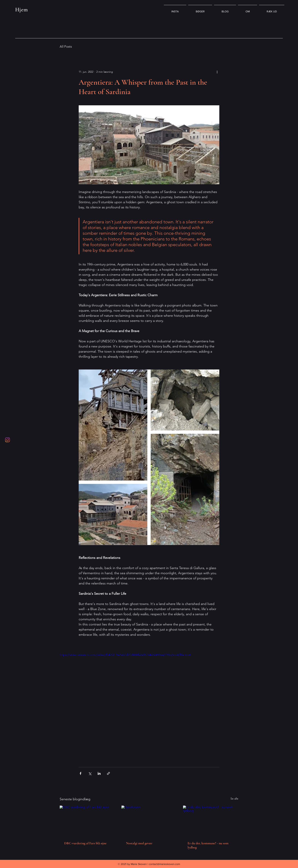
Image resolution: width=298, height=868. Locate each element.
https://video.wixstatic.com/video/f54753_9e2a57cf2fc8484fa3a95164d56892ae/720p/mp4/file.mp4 (125, 655)
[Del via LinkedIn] (99, 773)
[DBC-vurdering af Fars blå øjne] (87, 821)
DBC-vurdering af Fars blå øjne (85, 843)
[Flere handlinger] (217, 72)
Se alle (234, 799)
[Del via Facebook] (80, 773)
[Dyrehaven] (149, 821)
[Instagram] (8, 440)
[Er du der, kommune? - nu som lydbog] (211, 821)
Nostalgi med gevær (139, 843)
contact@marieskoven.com (164, 864)
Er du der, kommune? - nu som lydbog (208, 845)
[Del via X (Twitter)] (90, 773)
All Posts (66, 46)
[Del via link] (108, 773)
